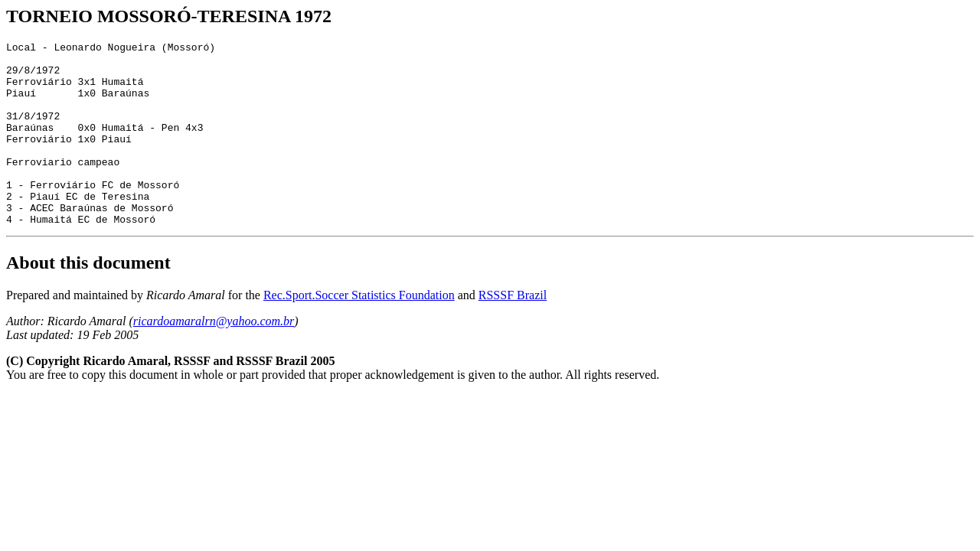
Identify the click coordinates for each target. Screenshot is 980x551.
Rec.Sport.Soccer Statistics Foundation (359, 332)
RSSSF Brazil (513, 332)
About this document (88, 299)
